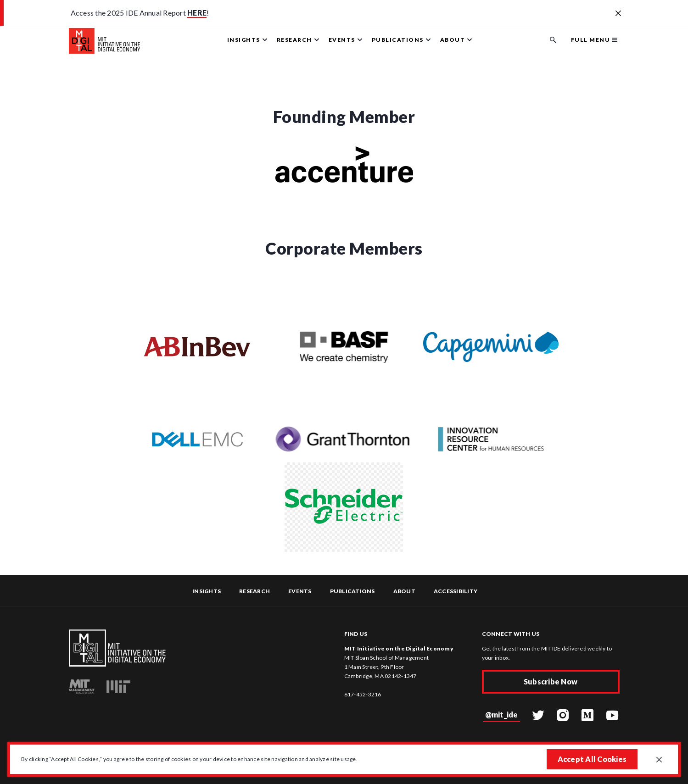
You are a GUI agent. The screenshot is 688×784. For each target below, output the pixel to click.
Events (300, 591)
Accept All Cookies (592, 759)
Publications (352, 591)
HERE (197, 13)
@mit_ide (502, 714)
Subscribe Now (551, 681)
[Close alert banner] (618, 14)
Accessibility (456, 591)
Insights (207, 591)
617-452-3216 (363, 694)
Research (255, 591)
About (404, 591)
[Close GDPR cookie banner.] (659, 760)
